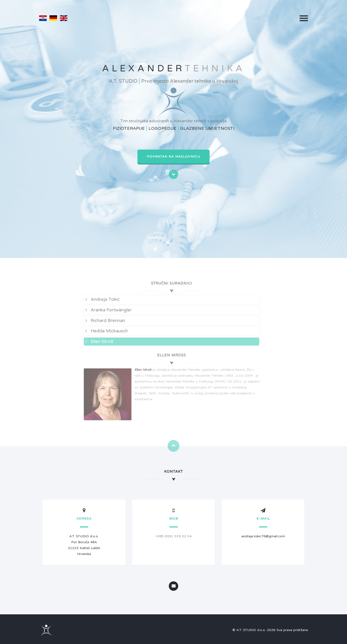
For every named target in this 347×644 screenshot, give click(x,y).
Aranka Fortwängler (107, 310)
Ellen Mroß (98, 342)
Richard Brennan (104, 321)
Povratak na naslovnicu (173, 157)
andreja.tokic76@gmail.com (263, 536)
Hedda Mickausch (106, 331)
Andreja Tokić (101, 299)
